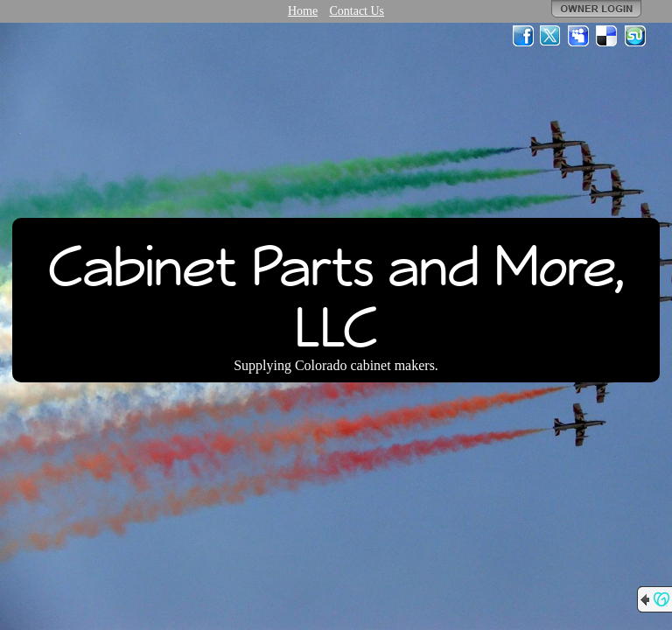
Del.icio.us (607, 36)
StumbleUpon (635, 36)
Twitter (551, 36)
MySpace (579, 36)
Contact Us (357, 11)
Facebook (523, 36)
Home (303, 11)
